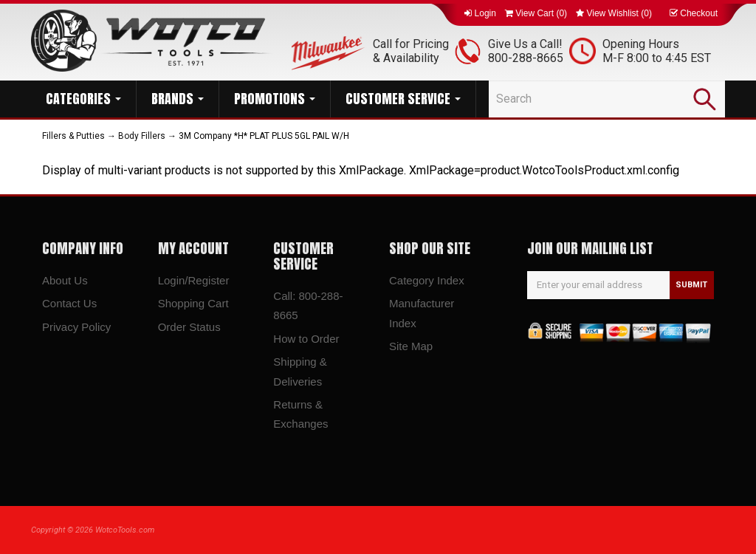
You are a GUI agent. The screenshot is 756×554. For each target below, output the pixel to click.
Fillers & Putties (73, 136)
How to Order (306, 339)
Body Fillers (142, 136)
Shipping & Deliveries (300, 371)
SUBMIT (691, 285)
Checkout (694, 13)
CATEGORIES (83, 99)
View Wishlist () (614, 13)
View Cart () (536, 13)
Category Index (427, 280)
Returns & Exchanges (300, 414)
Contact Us (69, 303)
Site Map (411, 346)
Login (480, 13)
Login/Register (194, 280)
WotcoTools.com (125, 530)
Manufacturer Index (422, 313)
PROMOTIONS (275, 99)
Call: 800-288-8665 (308, 305)
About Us (65, 280)
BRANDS (178, 99)
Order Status (189, 327)
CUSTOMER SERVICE (403, 99)
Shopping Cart (193, 303)
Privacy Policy (76, 327)
